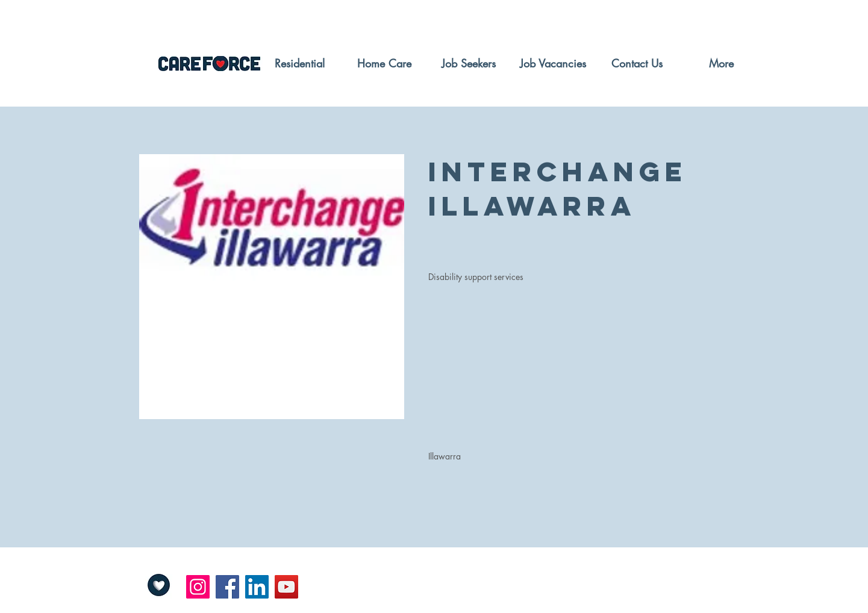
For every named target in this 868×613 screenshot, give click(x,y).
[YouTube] (286, 587)
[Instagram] (198, 587)
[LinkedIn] (257, 587)
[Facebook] (227, 587)
